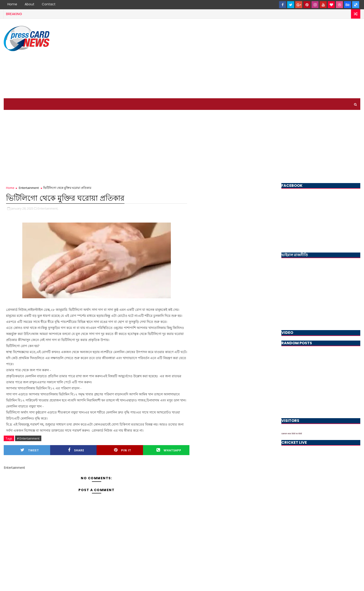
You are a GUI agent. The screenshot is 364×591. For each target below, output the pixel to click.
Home (12, 4)
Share (76, 450)
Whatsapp (169, 450)
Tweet (30, 450)
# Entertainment (28, 438)
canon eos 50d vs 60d (292, 433)
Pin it (123, 450)
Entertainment (29, 188)
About (29, 4)
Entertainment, (48, 208)
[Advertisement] (276, 59)
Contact (49, 4)
